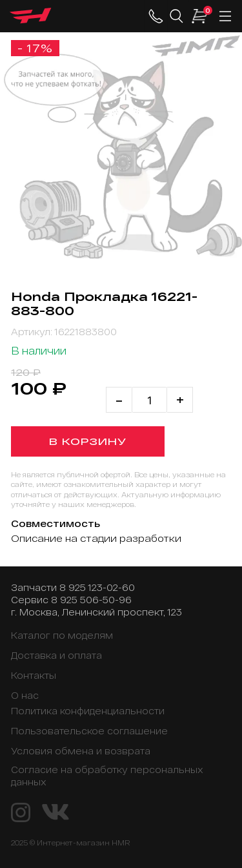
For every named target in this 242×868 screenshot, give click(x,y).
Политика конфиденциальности (88, 711)
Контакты (34, 675)
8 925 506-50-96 (91, 600)
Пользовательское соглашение (89, 731)
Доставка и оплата (56, 655)
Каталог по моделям (62, 635)
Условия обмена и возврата (81, 751)
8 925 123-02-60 (97, 587)
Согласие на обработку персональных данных (107, 776)
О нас (25, 695)
